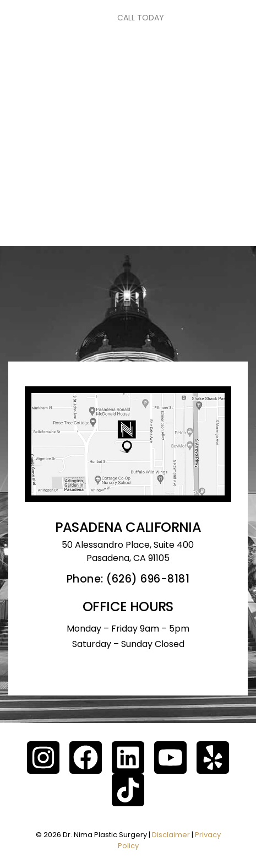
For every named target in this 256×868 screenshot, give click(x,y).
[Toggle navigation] (39, 18)
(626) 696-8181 (148, 579)
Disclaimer (171, 835)
